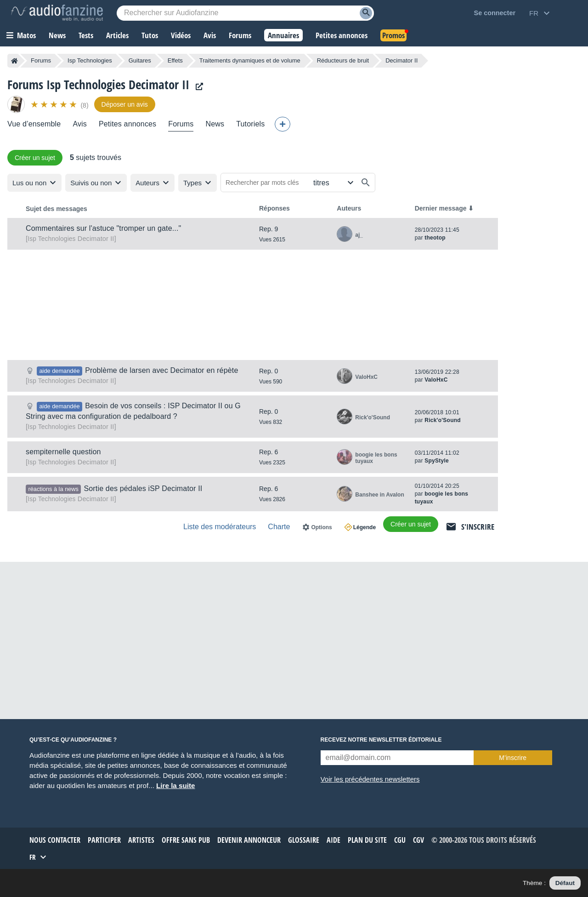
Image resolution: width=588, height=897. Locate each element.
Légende (365, 527)
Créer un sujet (35, 158)
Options (321, 527)
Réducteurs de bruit (343, 60)
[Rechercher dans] (332, 183)
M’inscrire (513, 758)
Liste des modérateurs (220, 527)
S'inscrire (478, 527)
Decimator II (71, 239)
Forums (41, 60)
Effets (175, 60)
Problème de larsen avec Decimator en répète (161, 370)
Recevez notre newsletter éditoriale (381, 740)
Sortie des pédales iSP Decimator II (143, 488)
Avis (80, 124)
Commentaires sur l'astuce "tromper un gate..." (103, 228)
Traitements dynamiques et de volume (250, 60)
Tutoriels (250, 124)
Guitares (140, 60)
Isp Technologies (90, 60)
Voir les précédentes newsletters (370, 779)
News (215, 124)
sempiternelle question (63, 452)
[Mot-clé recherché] (245, 13)
